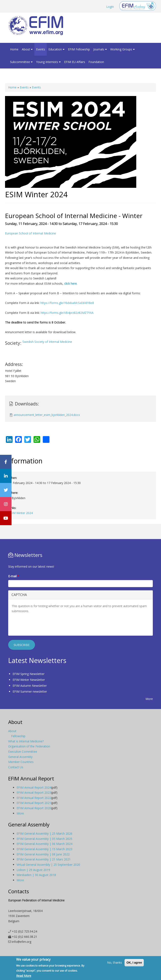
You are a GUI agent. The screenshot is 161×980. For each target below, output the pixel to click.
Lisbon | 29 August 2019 (33, 870)
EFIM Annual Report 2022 (34, 798)
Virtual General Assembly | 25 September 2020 (48, 865)
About (27, 49)
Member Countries (21, 762)
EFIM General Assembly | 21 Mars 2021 (44, 859)
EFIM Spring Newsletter (29, 674)
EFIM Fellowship (79, 49)
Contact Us (16, 767)
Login (110, 7)
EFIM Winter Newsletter (29, 680)
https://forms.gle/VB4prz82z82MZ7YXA (67, 313)
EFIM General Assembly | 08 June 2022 (43, 854)
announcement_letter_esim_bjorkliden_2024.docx (47, 415)
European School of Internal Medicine (31, 233)
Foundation (96, 62)
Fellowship (18, 736)
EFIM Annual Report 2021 (34, 803)
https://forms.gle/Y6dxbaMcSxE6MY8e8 (67, 303)
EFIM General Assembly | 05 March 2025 (44, 839)
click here (70, 283)
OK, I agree (134, 963)
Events (41, 49)
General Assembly (20, 757)
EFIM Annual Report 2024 (34, 787)
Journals (100, 49)
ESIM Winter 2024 (21, 513)
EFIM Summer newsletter (30, 691)
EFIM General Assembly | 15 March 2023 (44, 849)
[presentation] (43, 624)
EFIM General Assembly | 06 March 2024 (44, 844)
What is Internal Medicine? (26, 741)
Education (56, 49)
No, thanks (115, 962)
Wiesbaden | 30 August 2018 (36, 875)
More (149, 699)
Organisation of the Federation (29, 746)
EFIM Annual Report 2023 (34, 793)
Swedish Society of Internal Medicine (47, 342)
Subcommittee (21, 62)
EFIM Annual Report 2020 (34, 808)
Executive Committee (23, 752)
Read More (24, 976)
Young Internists (48, 62)
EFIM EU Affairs (75, 62)
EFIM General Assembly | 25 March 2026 (44, 833)
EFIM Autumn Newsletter (30, 686)
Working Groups (123, 49)
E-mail (14, 576)
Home (14, 49)
